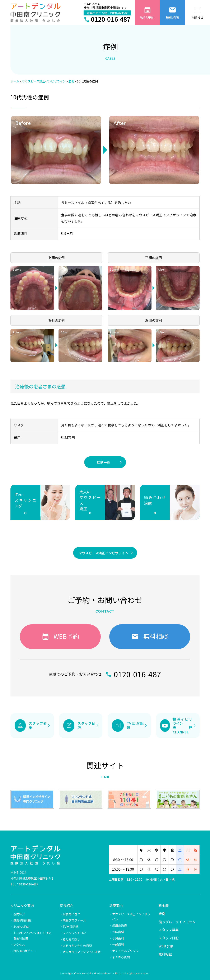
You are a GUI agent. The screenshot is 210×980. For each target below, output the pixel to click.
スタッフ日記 (169, 938)
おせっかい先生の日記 (77, 946)
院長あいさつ (71, 914)
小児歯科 (118, 938)
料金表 (164, 905)
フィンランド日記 (74, 933)
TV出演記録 (70, 927)
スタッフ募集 (169, 930)
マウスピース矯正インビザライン (131, 917)
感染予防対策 (22, 920)
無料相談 (165, 954)
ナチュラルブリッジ (125, 951)
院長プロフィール (74, 920)
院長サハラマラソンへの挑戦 (82, 952)
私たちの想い (71, 939)
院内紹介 (19, 914)
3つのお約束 (22, 927)
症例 (162, 914)
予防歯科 (118, 932)
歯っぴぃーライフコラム (177, 922)
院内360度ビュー (25, 951)
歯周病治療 (120, 926)
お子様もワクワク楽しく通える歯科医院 (32, 935)
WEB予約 (166, 946)
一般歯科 (118, 945)
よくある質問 (121, 957)
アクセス (19, 945)
